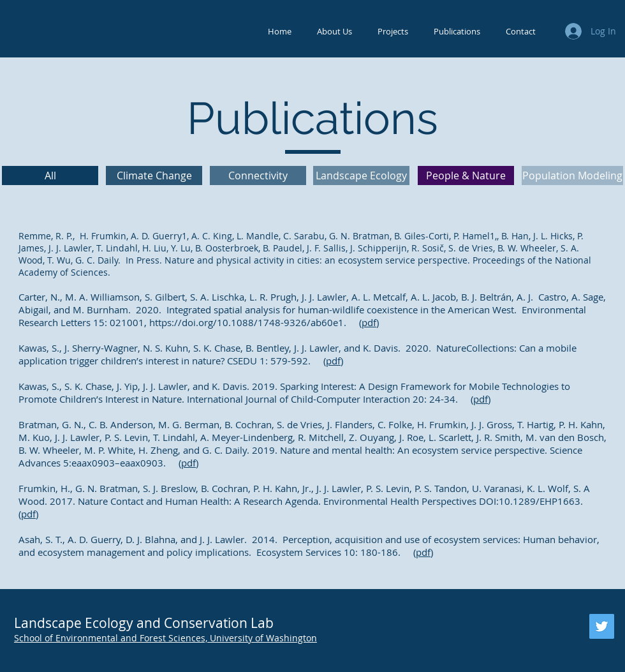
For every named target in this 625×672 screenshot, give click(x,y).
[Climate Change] (154, 175)
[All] (50, 175)
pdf (369, 322)
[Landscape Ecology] (361, 175)
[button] (335, 32)
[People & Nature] (466, 175)
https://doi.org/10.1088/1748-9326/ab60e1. (248, 322)
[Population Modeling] (572, 175)
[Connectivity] (258, 175)
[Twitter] (602, 626)
